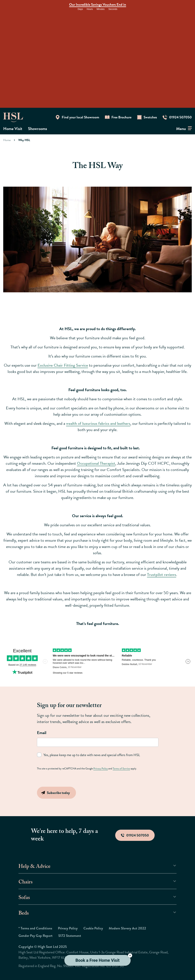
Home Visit (13, 129)
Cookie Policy (93, 928)
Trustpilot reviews (162, 574)
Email (42, 733)
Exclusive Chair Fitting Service (63, 365)
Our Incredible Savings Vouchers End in (98, 4)
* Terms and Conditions (35, 928)
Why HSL (24, 140)
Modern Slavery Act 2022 (127, 928)
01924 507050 (135, 835)
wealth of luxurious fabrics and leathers (98, 423)
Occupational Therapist (96, 463)
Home (7, 140)
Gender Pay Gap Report (36, 936)
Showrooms (38, 129)
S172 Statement (70, 936)
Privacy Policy (101, 768)
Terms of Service (121, 768)
